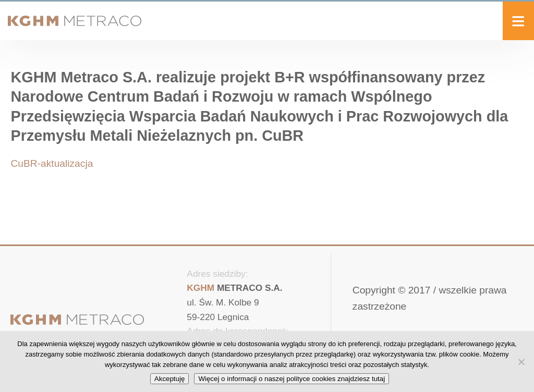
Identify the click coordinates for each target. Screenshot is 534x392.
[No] (521, 362)
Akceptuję (170, 379)
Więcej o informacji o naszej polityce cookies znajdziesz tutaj (292, 379)
